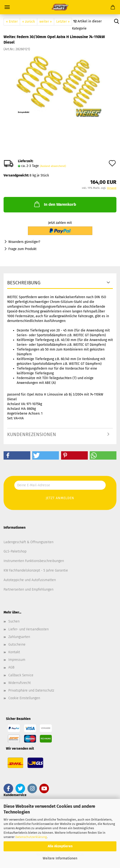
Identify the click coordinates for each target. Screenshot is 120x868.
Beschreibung (24, 283)
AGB (11, 667)
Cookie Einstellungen (24, 698)
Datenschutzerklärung (31, 837)
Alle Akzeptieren (60, 846)
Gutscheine (17, 645)
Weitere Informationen (60, 858)
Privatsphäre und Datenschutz (31, 690)
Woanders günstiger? (24, 242)
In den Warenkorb (55, 204)
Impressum (17, 660)
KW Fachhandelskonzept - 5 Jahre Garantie (36, 570)
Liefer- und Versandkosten (29, 629)
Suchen (14, 621)
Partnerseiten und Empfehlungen (29, 590)
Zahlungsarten (19, 637)
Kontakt (14, 652)
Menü (7, 7)
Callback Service (21, 675)
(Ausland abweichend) (53, 166)
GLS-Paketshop (15, 551)
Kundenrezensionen (32, 434)
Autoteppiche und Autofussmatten (30, 580)
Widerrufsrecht (20, 683)
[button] (17, 455)
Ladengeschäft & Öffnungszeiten (29, 542)
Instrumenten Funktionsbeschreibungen (34, 561)
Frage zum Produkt (22, 249)
